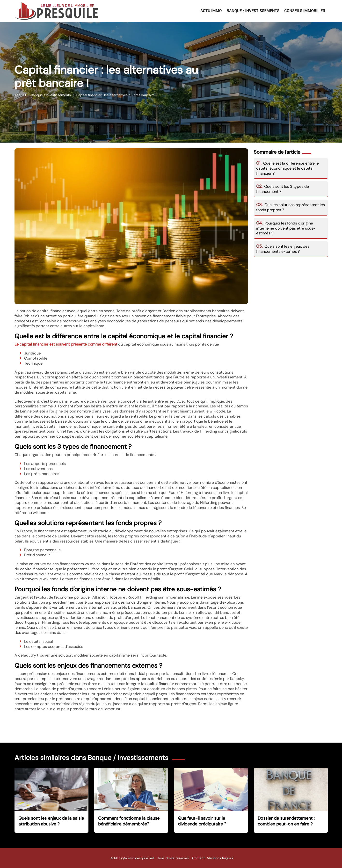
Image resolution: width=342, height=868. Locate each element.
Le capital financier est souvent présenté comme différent (66, 344)
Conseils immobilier (305, 11)
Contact (198, 858)
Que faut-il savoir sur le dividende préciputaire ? (202, 821)
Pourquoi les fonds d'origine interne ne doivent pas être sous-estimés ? (286, 228)
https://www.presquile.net (134, 858)
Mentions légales (220, 858)
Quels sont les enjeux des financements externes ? (283, 249)
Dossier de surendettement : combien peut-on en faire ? (286, 821)
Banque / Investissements (253, 11)
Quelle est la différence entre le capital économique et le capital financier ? (288, 168)
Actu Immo (211, 11)
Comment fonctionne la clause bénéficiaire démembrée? (129, 821)
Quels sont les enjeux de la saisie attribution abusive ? (51, 821)
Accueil (20, 95)
